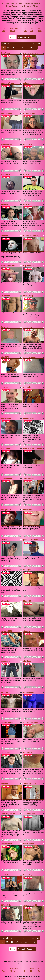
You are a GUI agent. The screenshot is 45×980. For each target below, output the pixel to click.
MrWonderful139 (7, 83)
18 (22, 48)
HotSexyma (28, 752)
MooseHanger (29, 296)
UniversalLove (7, 478)
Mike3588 (5, 692)
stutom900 (27, 510)
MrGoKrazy (5, 296)
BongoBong (6, 448)
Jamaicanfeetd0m (8, 266)
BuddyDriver (6, 570)
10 (25, 44)
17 (18, 48)
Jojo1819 (27, 83)
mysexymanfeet (7, 722)
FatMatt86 (5, 204)
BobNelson (5, 540)
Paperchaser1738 (30, 266)
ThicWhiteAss (6, 144)
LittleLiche (5, 601)
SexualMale (5, 661)
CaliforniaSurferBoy (31, 236)
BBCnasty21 (6, 905)
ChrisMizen (5, 53)
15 (8, 48)
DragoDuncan (6, 844)
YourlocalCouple (30, 784)
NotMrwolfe (28, 144)
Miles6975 (5, 357)
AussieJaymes (29, 814)
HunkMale (5, 875)
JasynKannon (29, 478)
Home (13, 37)
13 (39, 44)
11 (29, 44)
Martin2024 (5, 236)
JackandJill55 (6, 113)
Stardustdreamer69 (31, 53)
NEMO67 (27, 204)
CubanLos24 (28, 327)
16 (13, 48)
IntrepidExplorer (30, 875)
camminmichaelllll (30, 905)
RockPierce (5, 387)
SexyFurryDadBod (8, 814)
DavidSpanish (29, 844)
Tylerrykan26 (6, 510)
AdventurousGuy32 (31, 722)
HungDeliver (6, 174)
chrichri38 (27, 661)
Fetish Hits (22, 979)
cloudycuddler (29, 418)
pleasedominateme (31, 540)
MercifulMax (6, 784)
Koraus (26, 174)
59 (31, 48)
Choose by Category (26, 37)
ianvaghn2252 (6, 631)
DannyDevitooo (7, 752)
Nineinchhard (29, 692)
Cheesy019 (28, 570)
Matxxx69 (27, 601)
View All (6, 44)
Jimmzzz (27, 631)
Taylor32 (4, 327)
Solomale (27, 387)
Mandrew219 (6, 418)
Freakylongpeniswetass (33, 448)
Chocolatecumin (30, 357)
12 (34, 44)
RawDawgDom (29, 113)
